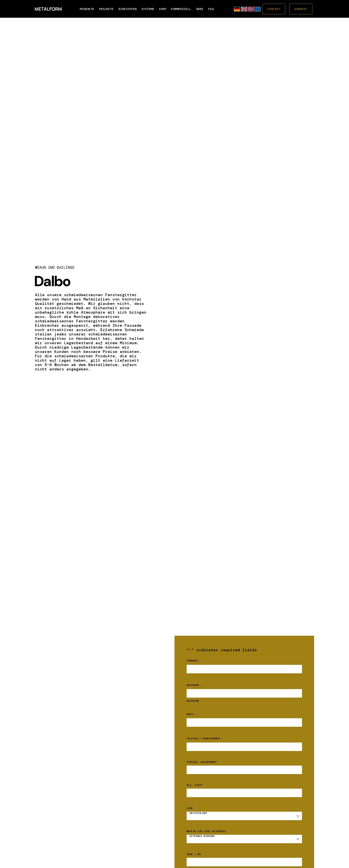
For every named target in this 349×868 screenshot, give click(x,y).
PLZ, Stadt (194, 785)
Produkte (87, 9)
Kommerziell (181, 9)
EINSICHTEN (128, 9)
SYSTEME (148, 9)
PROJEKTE (106, 9)
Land (190, 808)
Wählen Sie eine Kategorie (206, 831)
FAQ (211, 9)
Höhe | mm (194, 854)
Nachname (193, 701)
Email (192, 714)
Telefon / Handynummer (205, 739)
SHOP (163, 9)
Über (200, 9)
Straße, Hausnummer (202, 762)
